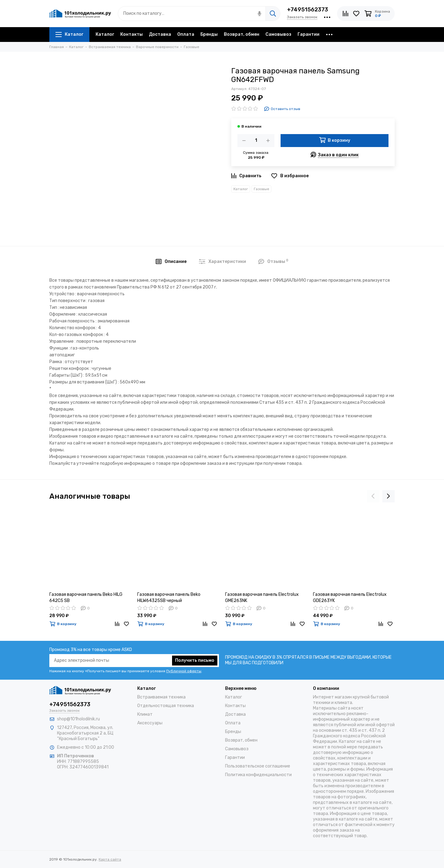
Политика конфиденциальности (258, 775)
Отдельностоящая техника (166, 706)
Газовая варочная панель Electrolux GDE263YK (350, 598)
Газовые (261, 189)
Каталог (69, 34)
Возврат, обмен (242, 34)
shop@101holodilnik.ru (78, 719)
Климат (145, 714)
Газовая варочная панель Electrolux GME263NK (262, 598)
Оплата (186, 34)
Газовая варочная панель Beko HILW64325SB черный (169, 598)
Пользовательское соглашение (258, 766)
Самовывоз (278, 34)
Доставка (160, 34)
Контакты (132, 34)
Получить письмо (195, 660)
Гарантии (308, 34)
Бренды (209, 34)
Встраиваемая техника (161, 697)
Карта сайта (110, 859)
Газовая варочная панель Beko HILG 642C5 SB (86, 598)
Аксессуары (150, 723)
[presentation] (373, 496)
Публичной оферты (184, 671)
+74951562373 (308, 10)
